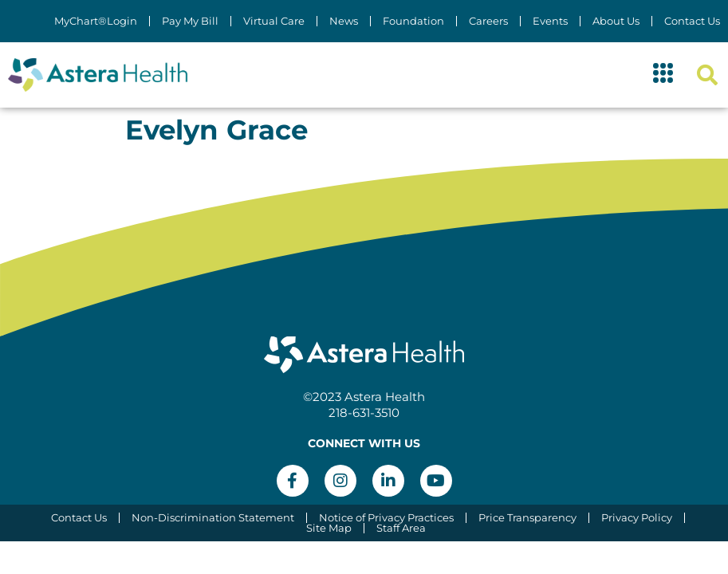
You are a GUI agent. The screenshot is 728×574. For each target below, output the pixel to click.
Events (550, 21)
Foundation (413, 21)
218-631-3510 (364, 413)
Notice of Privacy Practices (386, 518)
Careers (488, 21)
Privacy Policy (637, 518)
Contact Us (692, 21)
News (344, 21)
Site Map (329, 528)
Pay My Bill (190, 21)
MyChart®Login (96, 21)
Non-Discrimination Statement (213, 518)
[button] (663, 75)
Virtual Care (274, 21)
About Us (616, 21)
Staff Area (401, 528)
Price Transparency (527, 518)
